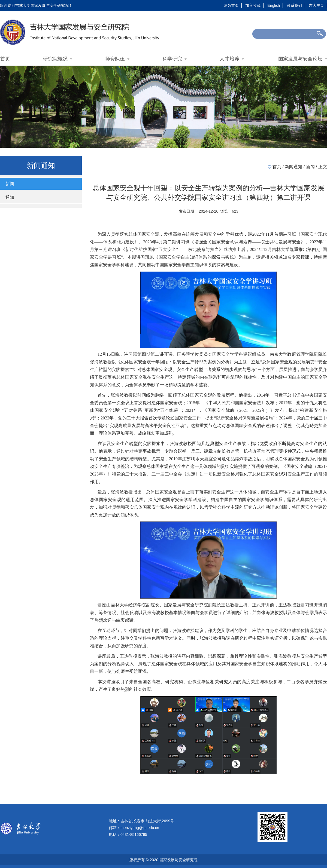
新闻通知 (293, 167)
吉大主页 (316, 5)
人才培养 (232, 59)
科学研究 (175, 59)
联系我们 (294, 5)
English (274, 5)
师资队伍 (117, 59)
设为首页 (231, 5)
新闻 (10, 184)
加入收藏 (253, 5)
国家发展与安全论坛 (303, 59)
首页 (5, 59)
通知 (10, 197)
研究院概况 (58, 59)
